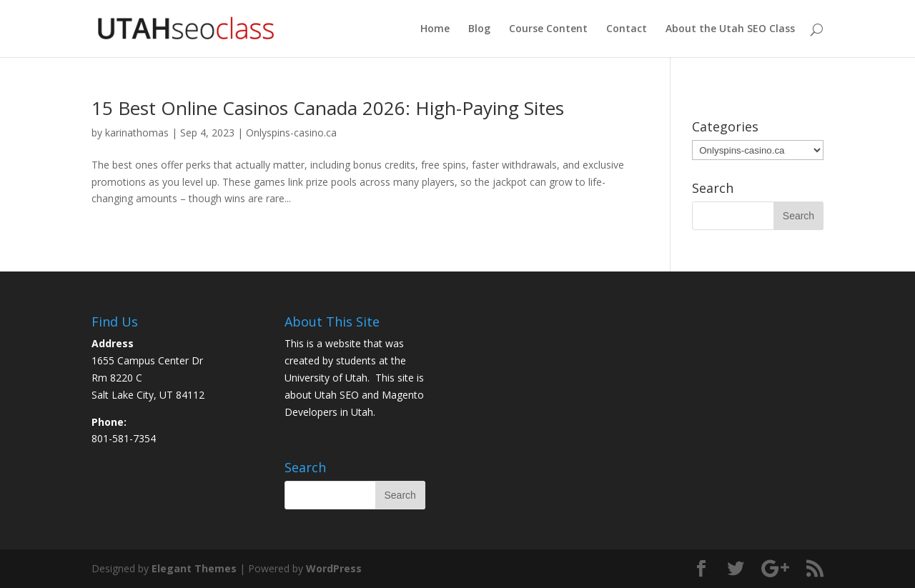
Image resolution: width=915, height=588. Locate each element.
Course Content (548, 29)
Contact (627, 29)
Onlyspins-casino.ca (291, 133)
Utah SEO (337, 395)
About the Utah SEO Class (730, 29)
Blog (479, 29)
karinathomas (137, 133)
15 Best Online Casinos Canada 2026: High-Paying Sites (328, 108)
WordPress (334, 568)
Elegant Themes (194, 568)
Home (435, 29)
